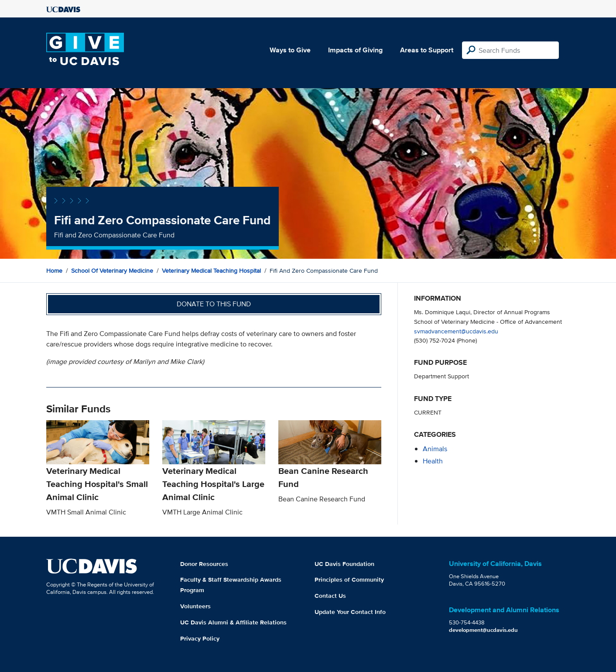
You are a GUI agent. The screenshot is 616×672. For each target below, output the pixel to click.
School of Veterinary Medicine (112, 271)
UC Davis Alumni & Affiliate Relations (233, 622)
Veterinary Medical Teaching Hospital (211, 271)
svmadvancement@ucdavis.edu (456, 331)
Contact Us (330, 596)
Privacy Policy (200, 638)
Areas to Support (427, 50)
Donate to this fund (214, 304)
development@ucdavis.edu (483, 630)
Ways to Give (290, 50)
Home (54, 271)
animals (435, 449)
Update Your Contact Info (350, 612)
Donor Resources (204, 564)
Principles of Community (349, 579)
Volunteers (195, 606)
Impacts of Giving (355, 50)
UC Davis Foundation (344, 564)
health (433, 461)
